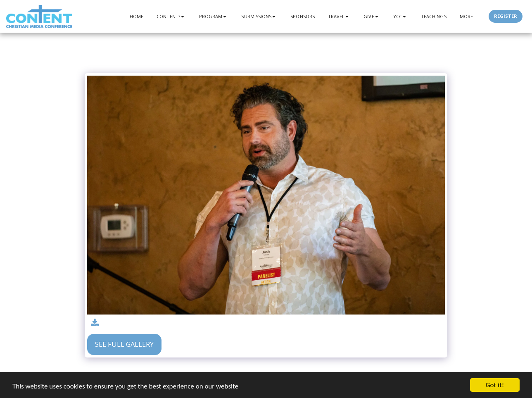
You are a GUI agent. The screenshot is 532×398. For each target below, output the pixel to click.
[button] (171, 16)
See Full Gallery (124, 344)
